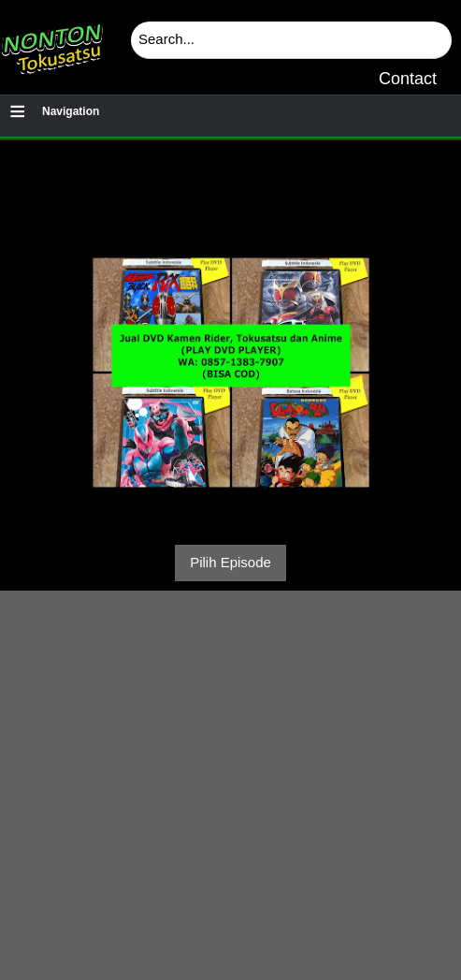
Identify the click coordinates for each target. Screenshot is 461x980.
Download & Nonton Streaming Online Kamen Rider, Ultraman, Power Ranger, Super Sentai (51, 42)
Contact (408, 79)
